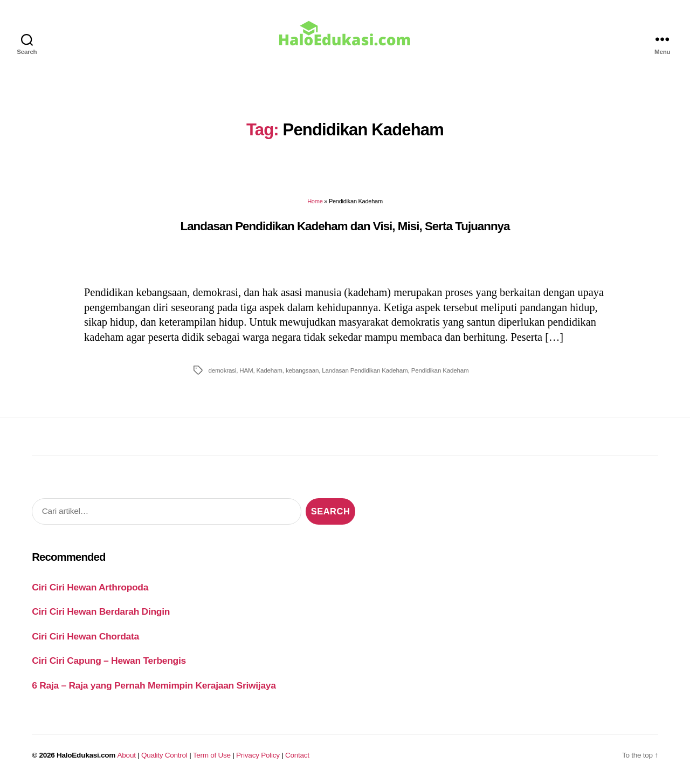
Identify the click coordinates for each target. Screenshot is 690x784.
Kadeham (270, 370)
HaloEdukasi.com (86, 755)
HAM (246, 370)
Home (315, 201)
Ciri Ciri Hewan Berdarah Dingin (101, 611)
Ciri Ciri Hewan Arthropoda (90, 587)
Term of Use (212, 755)
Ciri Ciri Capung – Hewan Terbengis (109, 661)
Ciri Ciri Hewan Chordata (85, 636)
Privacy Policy (258, 755)
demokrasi (222, 370)
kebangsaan (302, 370)
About (127, 755)
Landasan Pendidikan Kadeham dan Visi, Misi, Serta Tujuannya (345, 226)
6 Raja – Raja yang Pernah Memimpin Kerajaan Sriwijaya (154, 685)
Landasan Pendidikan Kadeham (365, 370)
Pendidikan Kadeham (440, 370)
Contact (297, 755)
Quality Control (164, 755)
